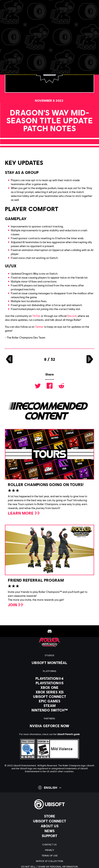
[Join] (16, 605)
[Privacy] (49, 850)
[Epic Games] (49, 701)
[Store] (49, 816)
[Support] (49, 836)
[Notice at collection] (49, 861)
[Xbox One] (49, 687)
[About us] (49, 826)
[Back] (20, 35)
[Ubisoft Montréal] (49, 663)
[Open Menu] (6, 17)
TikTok (36, 316)
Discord (72, 316)
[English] (50, 788)
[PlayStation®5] (49, 683)
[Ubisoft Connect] (49, 821)
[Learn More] (24, 513)
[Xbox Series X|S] (49, 692)
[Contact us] (49, 845)
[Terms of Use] (49, 856)
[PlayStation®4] (49, 678)
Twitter (39, 327)
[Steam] (49, 706)
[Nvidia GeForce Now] (49, 726)
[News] (49, 831)
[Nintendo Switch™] (49, 710)
